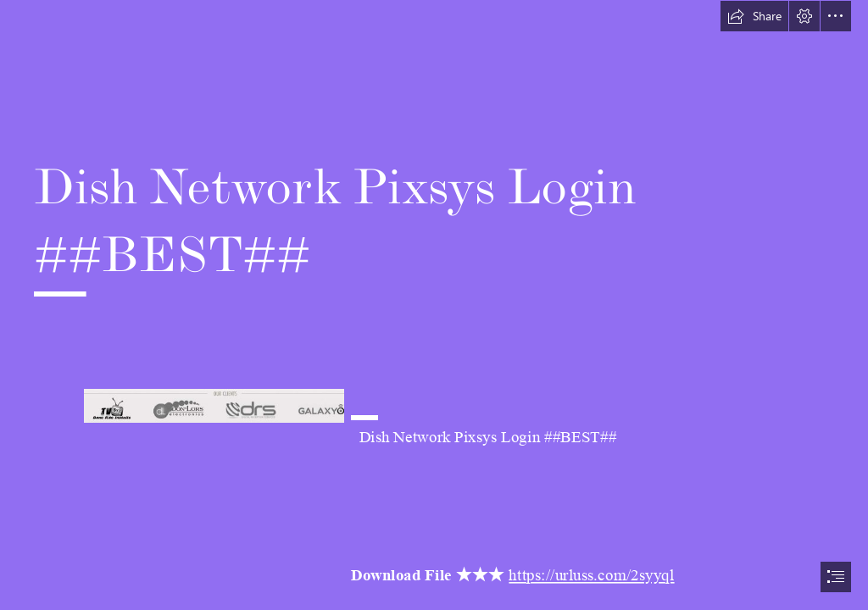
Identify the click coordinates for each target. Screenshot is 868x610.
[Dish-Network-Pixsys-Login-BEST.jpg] (213, 405)
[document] (434, 305)
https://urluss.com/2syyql (592, 576)
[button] (754, 16)
